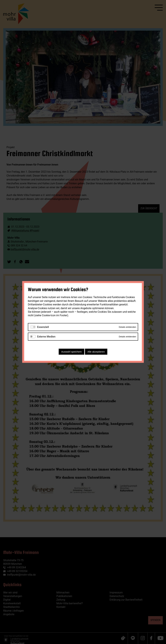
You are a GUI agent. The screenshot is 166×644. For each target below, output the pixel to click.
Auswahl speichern (71, 352)
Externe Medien (46, 337)
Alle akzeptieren (96, 352)
